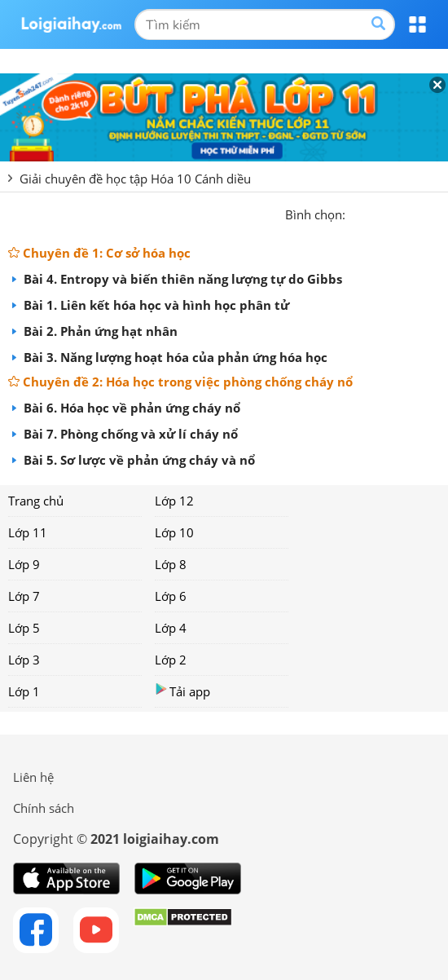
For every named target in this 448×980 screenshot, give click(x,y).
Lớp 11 (28, 532)
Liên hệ (33, 777)
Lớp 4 (171, 628)
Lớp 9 (24, 564)
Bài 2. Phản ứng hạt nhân (99, 331)
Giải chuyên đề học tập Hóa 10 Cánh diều (135, 179)
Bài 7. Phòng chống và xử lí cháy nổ (129, 434)
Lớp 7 (24, 596)
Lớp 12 (174, 501)
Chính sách (44, 808)
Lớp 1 (24, 691)
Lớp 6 (171, 596)
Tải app (182, 691)
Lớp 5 (24, 628)
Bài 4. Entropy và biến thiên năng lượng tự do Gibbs (181, 279)
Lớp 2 (171, 660)
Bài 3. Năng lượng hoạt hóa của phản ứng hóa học (174, 357)
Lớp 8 (171, 564)
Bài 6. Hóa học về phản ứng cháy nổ (130, 408)
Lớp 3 (24, 660)
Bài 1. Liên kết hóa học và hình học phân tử (155, 305)
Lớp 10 (174, 532)
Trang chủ (36, 501)
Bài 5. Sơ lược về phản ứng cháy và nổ (138, 460)
